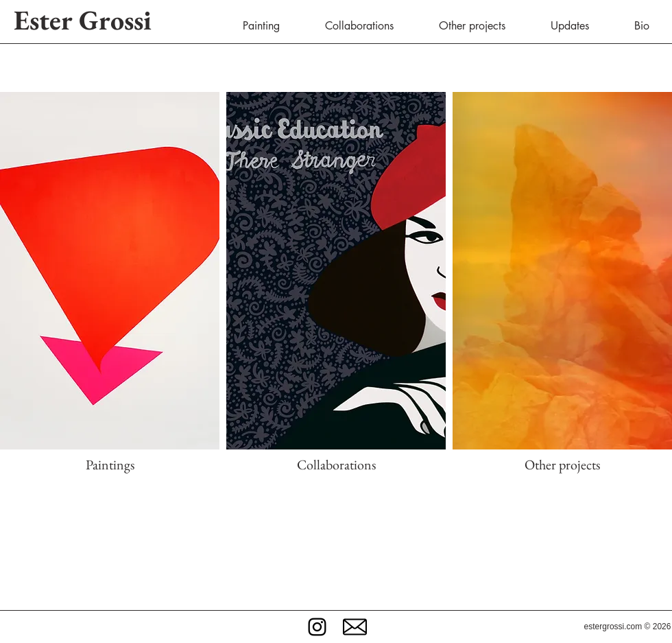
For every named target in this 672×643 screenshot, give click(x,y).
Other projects (562, 465)
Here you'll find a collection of (198, 554)
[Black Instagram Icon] (317, 627)
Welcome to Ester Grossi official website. (336, 521)
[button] (355, 627)
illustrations (362, 554)
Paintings (110, 465)
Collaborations (336, 465)
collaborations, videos (428, 554)
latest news (338, 571)
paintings (321, 554)
